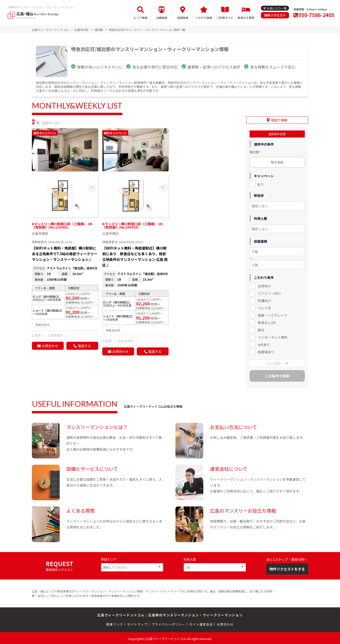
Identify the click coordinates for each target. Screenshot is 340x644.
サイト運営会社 (201, 623)
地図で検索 (279, 119)
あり (260, 183)
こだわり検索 (204, 18)
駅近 (261, 329)
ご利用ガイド (225, 18)
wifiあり (264, 343)
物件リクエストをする (287, 568)
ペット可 (264, 307)
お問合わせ (50, 346)
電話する (84, 346)
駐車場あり (266, 351)
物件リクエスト (275, 15)
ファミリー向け (269, 292)
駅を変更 (277, 161)
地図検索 (183, 18)
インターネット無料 (273, 336)
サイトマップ (137, 623)
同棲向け (264, 300)
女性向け (264, 285)
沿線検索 (161, 18)
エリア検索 (140, 18)
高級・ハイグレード (273, 314)
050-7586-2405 (316, 15)
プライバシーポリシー (168, 623)
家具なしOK (267, 321)
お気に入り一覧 (277, 8)
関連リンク (115, 623)
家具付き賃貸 (246, 18)
